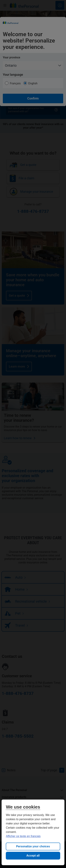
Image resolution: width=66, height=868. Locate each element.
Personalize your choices (33, 846)
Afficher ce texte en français (23, 836)
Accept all (33, 856)
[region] (33, 832)
